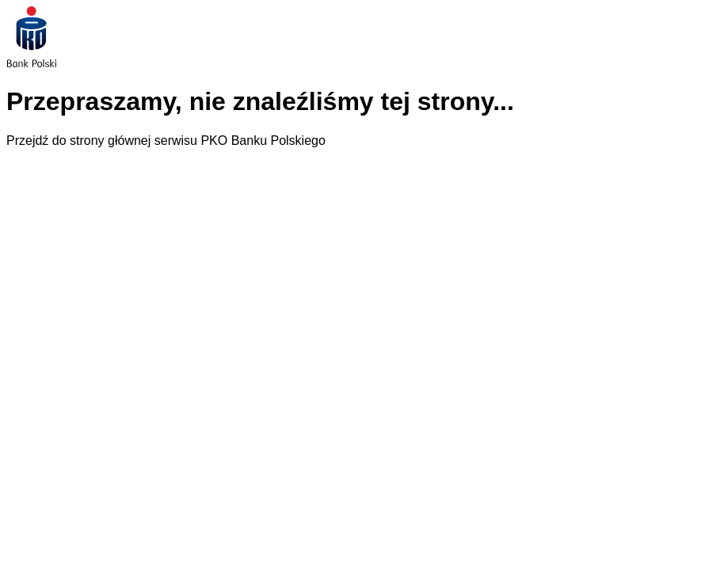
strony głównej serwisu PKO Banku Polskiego (198, 141)
